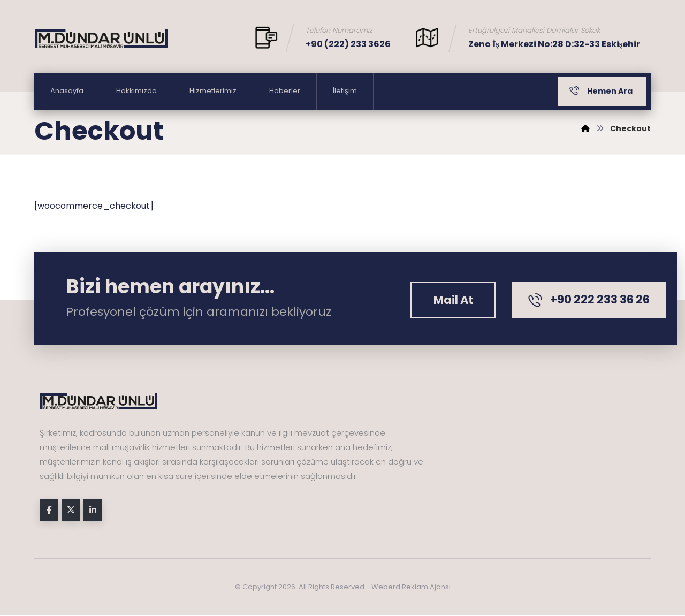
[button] (453, 300)
